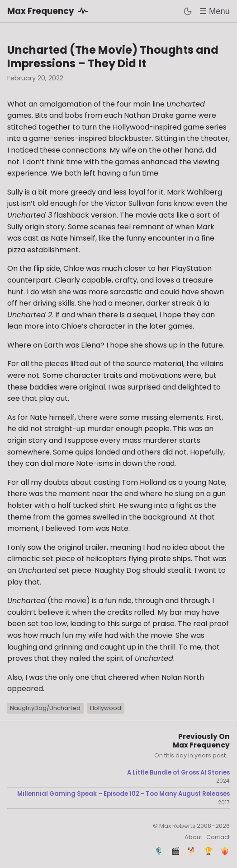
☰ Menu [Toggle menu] (215, 11)
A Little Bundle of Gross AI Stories (178, 773)
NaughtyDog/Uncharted (45, 708)
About (193, 837)
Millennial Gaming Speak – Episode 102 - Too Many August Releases (123, 794)
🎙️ (159, 851)
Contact (218, 837)
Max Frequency (49, 11)
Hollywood (106, 708)
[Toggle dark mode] (188, 11)
